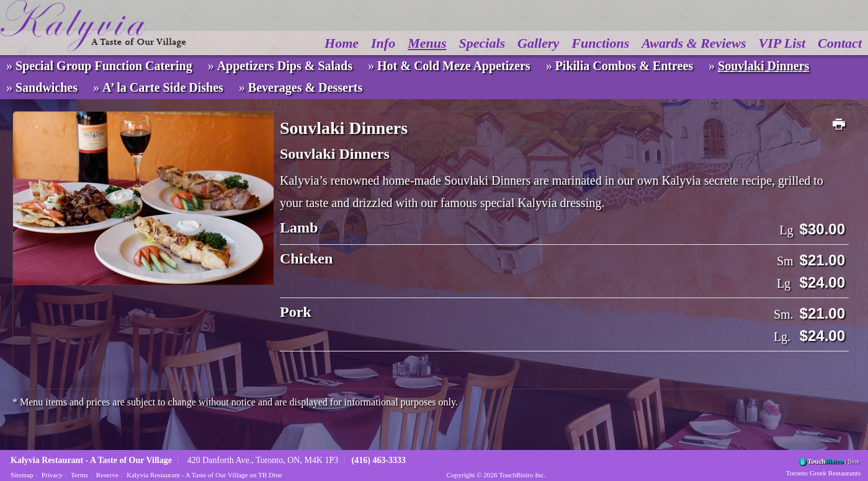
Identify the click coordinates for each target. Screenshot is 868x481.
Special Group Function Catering (104, 66)
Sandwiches (47, 87)
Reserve (107, 475)
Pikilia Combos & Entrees (624, 66)
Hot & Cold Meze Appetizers (454, 66)
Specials (482, 43)
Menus (427, 43)
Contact (840, 43)
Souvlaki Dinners (763, 66)
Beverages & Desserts (305, 87)
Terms (79, 475)
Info (383, 43)
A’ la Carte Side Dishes (163, 87)
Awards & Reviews (694, 43)
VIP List (782, 43)
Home (342, 43)
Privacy (52, 475)
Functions (600, 43)
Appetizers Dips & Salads (285, 66)
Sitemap (22, 475)
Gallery (538, 43)
